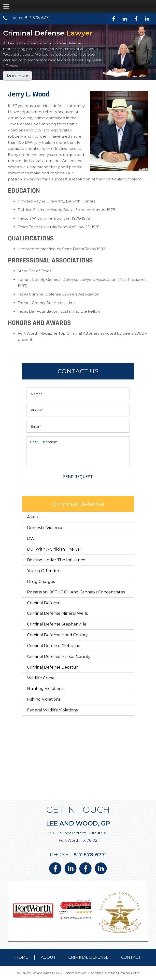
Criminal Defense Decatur (52, 667)
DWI (31, 538)
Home (22, 957)
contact (131, 957)
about (48, 957)
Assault (34, 517)
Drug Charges (41, 582)
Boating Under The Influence (56, 560)
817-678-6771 (37, 18)
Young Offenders (44, 571)
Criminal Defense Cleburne (54, 646)
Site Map (111, 973)
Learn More (17, 75)
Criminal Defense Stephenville (57, 624)
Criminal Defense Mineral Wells (57, 613)
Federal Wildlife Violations (52, 710)
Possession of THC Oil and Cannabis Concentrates (76, 592)
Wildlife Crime (41, 678)
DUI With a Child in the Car (54, 549)
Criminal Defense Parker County (59, 656)
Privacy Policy (130, 973)
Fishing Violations (44, 699)
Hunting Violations (45, 689)
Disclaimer (95, 973)
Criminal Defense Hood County (57, 635)
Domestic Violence (45, 528)
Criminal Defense (44, 603)
